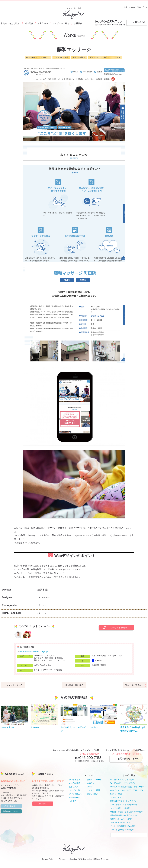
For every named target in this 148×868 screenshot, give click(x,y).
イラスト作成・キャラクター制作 (124, 805)
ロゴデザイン (116, 797)
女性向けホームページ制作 (121, 819)
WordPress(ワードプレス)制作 (123, 783)
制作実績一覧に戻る (74, 685)
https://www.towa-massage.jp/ (33, 651)
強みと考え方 (75, 780)
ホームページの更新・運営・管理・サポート (128, 787)
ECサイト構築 (116, 794)
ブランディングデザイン (120, 823)
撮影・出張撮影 (79, 57)
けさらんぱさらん (133, 685)
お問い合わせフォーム (129, 759)
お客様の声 (43, 23)
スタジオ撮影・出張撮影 (120, 808)
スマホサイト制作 (61, 57)
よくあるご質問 (93, 790)
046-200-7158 (110, 21)
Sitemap (62, 859)
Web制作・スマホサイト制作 (122, 780)
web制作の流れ (75, 794)
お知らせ (91, 783)
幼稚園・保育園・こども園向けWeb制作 (126, 812)
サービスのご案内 (61, 23)
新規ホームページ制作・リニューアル (105, 57)
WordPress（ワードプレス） (38, 57)
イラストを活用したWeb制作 (122, 830)
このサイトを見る (114, 627)
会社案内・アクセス (12, 811)
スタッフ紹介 (93, 794)
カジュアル (39, 665)
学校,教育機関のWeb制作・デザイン (125, 815)
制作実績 (29, 23)
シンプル (48, 665)
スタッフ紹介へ (13, 806)
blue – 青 (97, 660)
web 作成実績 (75, 783)
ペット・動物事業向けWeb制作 (123, 826)
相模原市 (95, 665)
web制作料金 (74, 797)
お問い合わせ (139, 22)
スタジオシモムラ (15, 685)
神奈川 (103, 665)
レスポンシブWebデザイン (45, 670)
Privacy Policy (48, 859)
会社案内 (78, 23)
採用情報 (45, 804)
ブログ (90, 787)
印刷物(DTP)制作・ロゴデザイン (123, 801)
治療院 (59, 670)
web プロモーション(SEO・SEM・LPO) (127, 790)
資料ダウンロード (94, 780)
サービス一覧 (75, 790)
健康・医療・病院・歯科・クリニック (107, 656)
